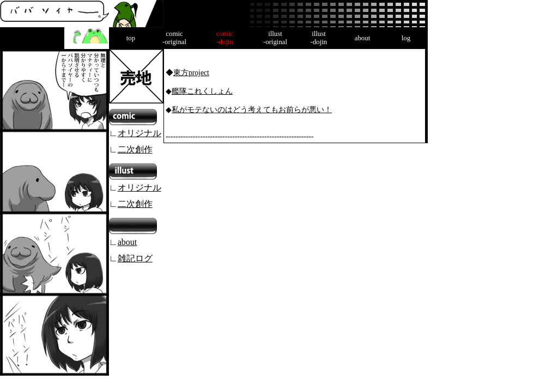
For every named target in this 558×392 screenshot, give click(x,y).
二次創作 (135, 149)
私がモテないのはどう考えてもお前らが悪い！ (252, 110)
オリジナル (139, 133)
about (128, 242)
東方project (191, 73)
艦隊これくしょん (202, 91)
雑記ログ (135, 258)
